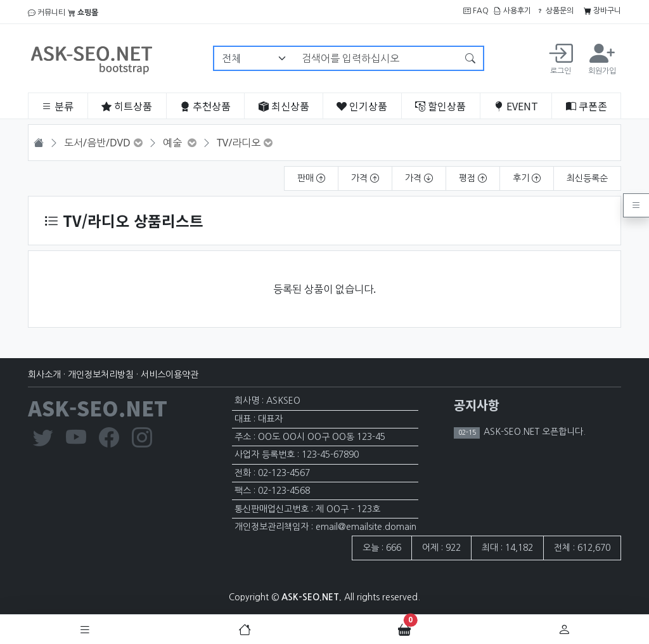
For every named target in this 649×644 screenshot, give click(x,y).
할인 (440, 106)
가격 (365, 178)
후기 (527, 178)
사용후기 (512, 11)
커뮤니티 (47, 13)
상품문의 (555, 11)
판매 (311, 178)
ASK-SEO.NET (98, 408)
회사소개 (44, 375)
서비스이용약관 (170, 375)
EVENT (516, 106)
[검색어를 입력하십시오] (376, 58)
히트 (127, 106)
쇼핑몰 (83, 13)
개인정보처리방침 (101, 375)
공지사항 (477, 405)
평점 (473, 178)
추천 (205, 106)
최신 (284, 106)
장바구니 (602, 11)
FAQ (476, 11)
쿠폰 (587, 106)
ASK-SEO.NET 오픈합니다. (533, 432)
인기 (362, 106)
